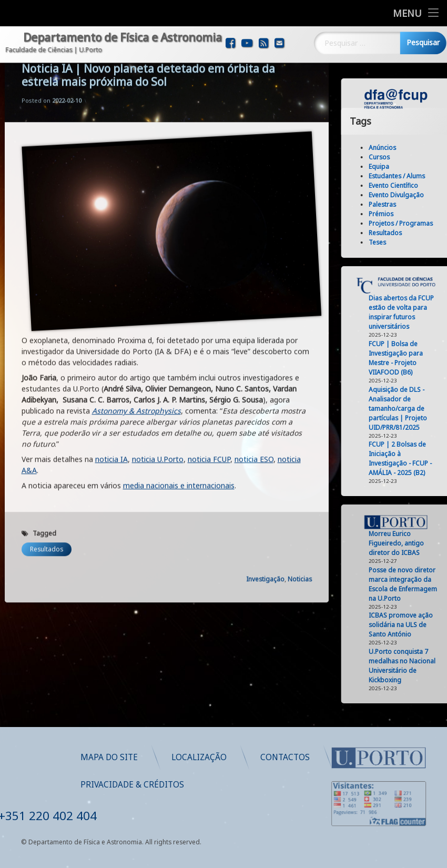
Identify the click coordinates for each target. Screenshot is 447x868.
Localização (306, 757)
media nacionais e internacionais (179, 366)
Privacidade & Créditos (240, 785)
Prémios (403, 214)
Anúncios (404, 148)
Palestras (404, 204)
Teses (399, 242)
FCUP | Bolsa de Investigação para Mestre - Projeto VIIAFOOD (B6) (417, 358)
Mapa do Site (216, 757)
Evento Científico (415, 185)
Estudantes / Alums (418, 176)
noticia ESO (254, 340)
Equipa (400, 166)
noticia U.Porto (158, 340)
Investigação (265, 460)
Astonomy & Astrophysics (136, 292)
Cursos (401, 157)
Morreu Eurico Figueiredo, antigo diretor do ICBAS (418, 543)
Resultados (47, 430)
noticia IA (111, 340)
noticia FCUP (209, 340)
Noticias (300, 460)
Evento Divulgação (418, 195)
